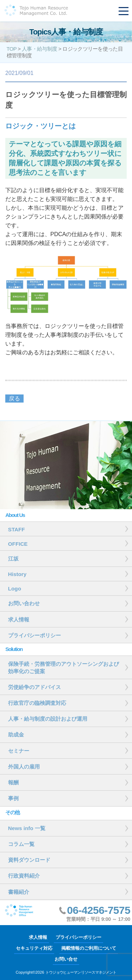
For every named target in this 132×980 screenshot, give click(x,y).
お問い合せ (66, 959)
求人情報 (38, 937)
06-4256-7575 (99, 910)
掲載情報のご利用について (89, 948)
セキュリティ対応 (34, 948)
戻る (14, 399)
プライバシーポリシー (78, 937)
